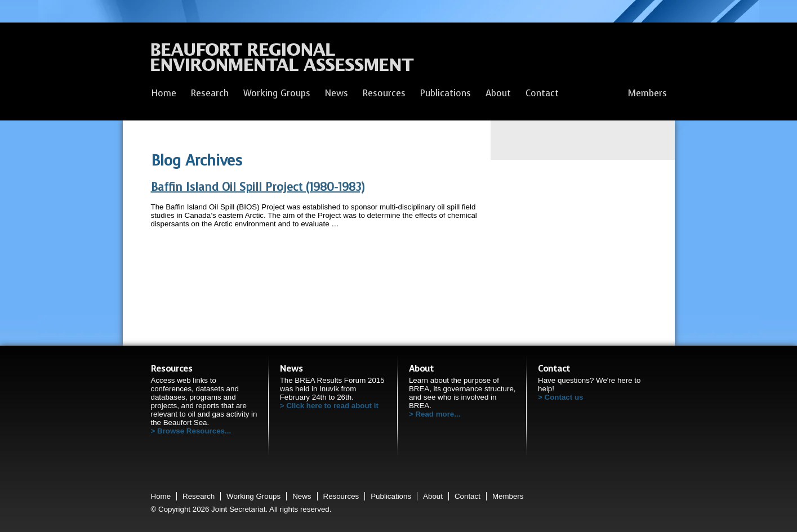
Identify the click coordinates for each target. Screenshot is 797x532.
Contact (542, 93)
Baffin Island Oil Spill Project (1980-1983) (258, 187)
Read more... (438, 414)
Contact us (564, 397)
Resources (384, 93)
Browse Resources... (194, 431)
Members (647, 93)
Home (164, 93)
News (337, 93)
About (498, 93)
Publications (446, 93)
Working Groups (277, 93)
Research (210, 93)
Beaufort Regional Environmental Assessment (282, 60)
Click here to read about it (332, 406)
